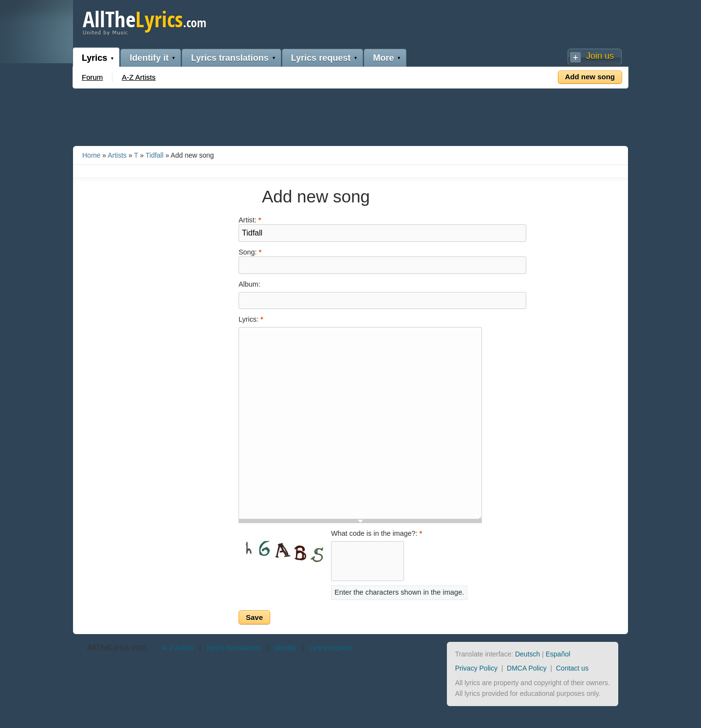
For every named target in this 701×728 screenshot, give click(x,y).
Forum (92, 77)
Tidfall (155, 155)
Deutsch (527, 654)
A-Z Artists (138, 77)
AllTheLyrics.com (117, 647)
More (383, 58)
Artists (117, 155)
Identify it (149, 58)
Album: (249, 284)
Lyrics (94, 58)
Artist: (250, 219)
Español (558, 654)
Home (91, 155)
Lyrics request (321, 58)
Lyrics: (251, 319)
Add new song (590, 77)
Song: (250, 251)
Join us (600, 56)
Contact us (572, 668)
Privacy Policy (476, 668)
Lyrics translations (230, 58)
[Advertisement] (350, 115)
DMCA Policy (527, 668)
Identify (285, 648)
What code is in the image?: (377, 533)
